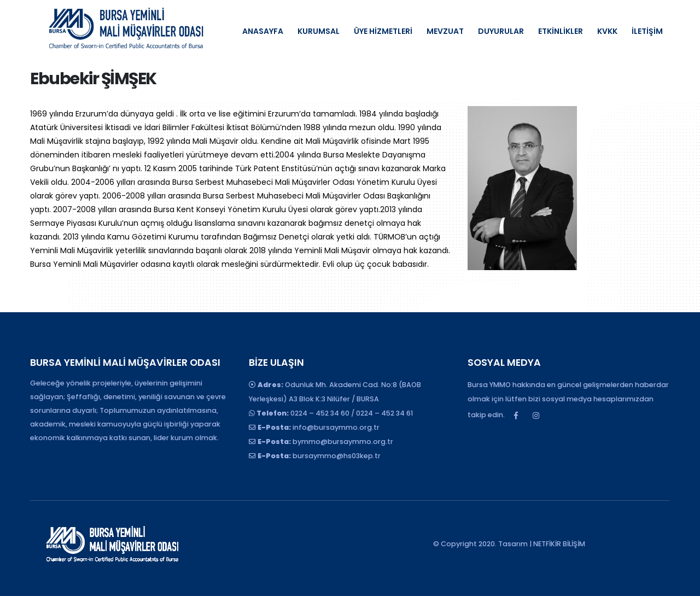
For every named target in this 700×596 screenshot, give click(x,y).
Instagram (536, 416)
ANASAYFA (263, 31)
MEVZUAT (445, 31)
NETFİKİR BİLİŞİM (559, 544)
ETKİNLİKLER (561, 31)
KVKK (607, 31)
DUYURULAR (501, 31)
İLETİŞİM (647, 31)
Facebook (516, 416)
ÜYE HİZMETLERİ (383, 31)
